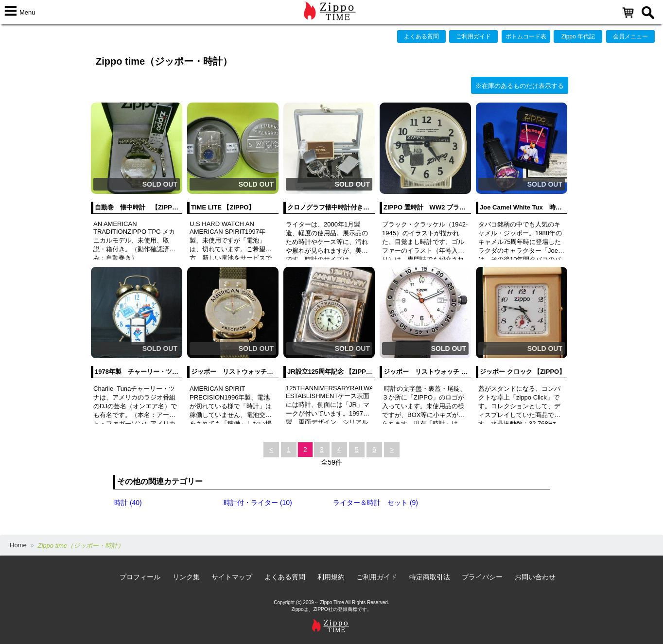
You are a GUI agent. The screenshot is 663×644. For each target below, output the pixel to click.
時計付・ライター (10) (258, 503)
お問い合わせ (535, 577)
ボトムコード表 (526, 36)
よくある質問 (421, 36)
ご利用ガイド (473, 36)
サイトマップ (232, 577)
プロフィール (140, 577)
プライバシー (482, 577)
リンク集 (186, 577)
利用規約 (331, 577)
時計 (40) (128, 503)
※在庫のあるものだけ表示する (520, 86)
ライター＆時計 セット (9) (375, 503)
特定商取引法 (430, 577)
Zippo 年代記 (578, 36)
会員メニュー (630, 36)
